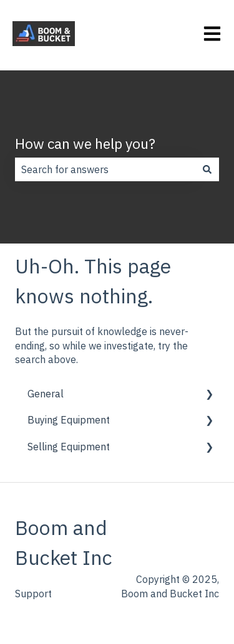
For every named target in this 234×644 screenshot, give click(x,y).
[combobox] (105, 169)
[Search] (207, 169)
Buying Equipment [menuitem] (69, 420)
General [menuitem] (46, 394)
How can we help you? (85, 143)
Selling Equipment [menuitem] (69, 447)
